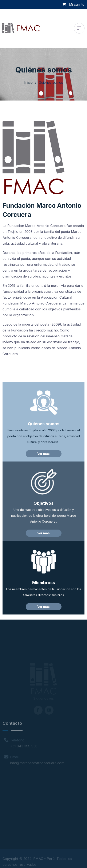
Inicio (28, 83)
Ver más (43, 454)
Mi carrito (77, 4)
